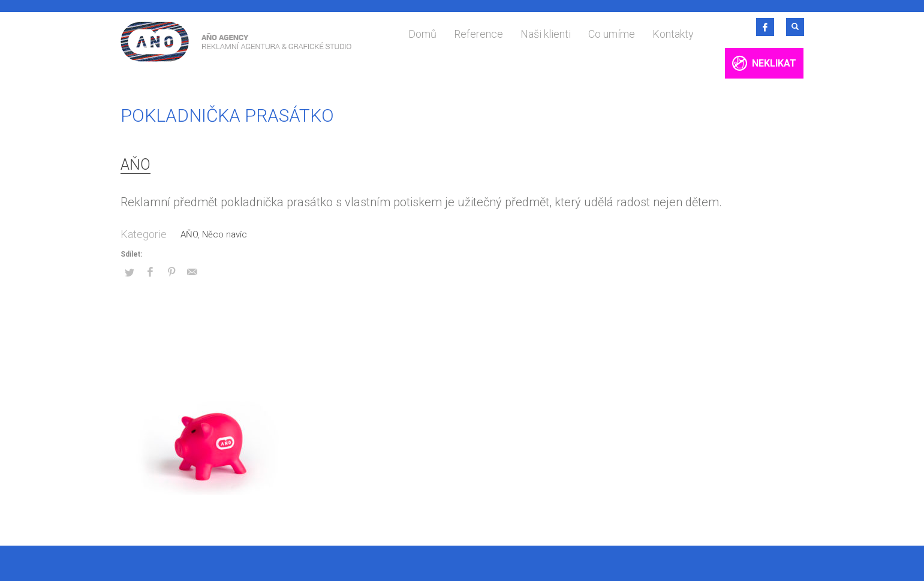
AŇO (136, 165)
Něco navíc (225, 234)
